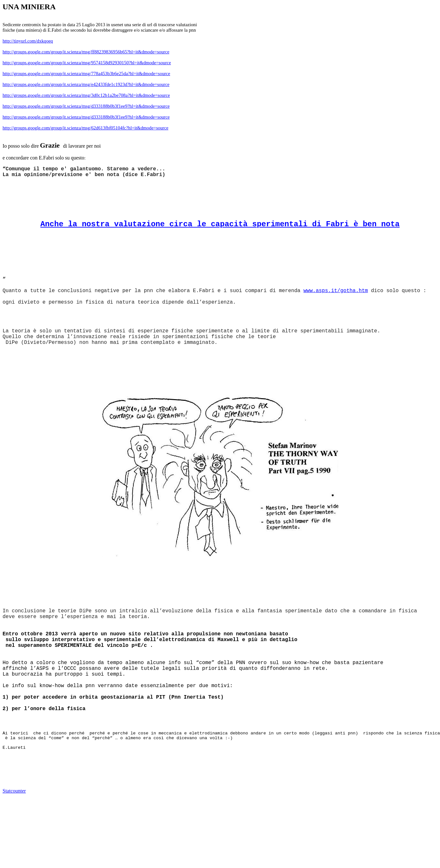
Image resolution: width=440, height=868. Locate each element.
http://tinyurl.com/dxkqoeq (28, 41)
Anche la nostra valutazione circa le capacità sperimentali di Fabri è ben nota (220, 224)
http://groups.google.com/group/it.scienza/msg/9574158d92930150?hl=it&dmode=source (87, 63)
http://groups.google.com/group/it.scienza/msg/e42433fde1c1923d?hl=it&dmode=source (86, 84)
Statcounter (14, 791)
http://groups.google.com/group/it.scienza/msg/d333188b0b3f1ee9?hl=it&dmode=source (86, 106)
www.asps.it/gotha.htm (336, 291)
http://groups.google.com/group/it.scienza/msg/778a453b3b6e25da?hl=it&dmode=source (86, 74)
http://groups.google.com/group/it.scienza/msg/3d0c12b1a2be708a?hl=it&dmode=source (86, 95)
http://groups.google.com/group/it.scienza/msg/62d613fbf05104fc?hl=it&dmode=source (85, 128)
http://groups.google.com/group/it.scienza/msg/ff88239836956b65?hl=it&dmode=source (86, 52)
